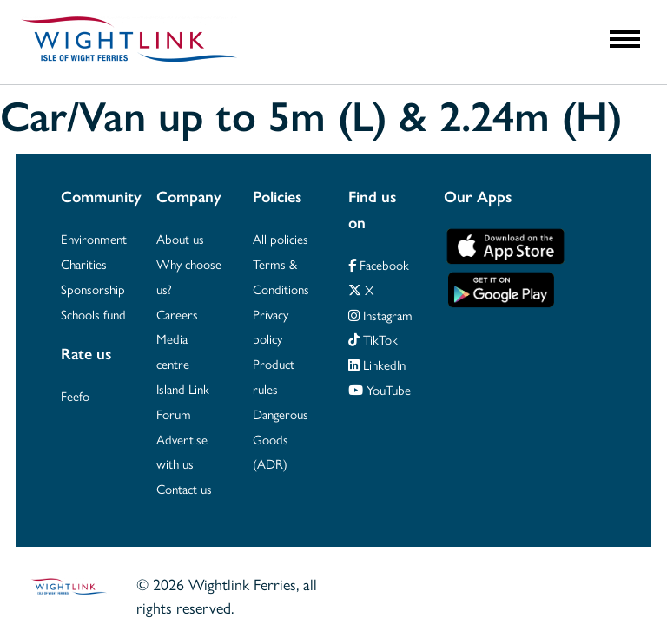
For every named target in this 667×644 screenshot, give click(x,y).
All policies (281, 238)
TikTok (373, 339)
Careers (177, 314)
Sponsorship (93, 289)
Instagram (380, 315)
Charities (84, 263)
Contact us (184, 488)
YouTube (380, 389)
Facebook (379, 264)
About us (180, 238)
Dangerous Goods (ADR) (281, 439)
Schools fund (93, 314)
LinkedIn (377, 364)
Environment (94, 238)
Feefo (75, 395)
